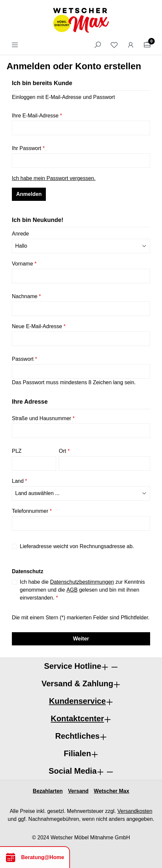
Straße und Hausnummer (43, 418)
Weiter (81, 639)
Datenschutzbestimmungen (82, 582)
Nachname (26, 296)
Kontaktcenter (77, 718)
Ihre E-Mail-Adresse (37, 116)
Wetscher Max (111, 791)
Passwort (24, 359)
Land (19, 481)
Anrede (20, 234)
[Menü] (15, 45)
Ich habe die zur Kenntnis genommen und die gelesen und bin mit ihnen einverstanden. (82, 589)
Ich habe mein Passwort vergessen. (54, 178)
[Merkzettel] (114, 45)
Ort (64, 451)
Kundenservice (77, 701)
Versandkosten (135, 811)
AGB (72, 590)
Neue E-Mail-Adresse (39, 326)
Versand (78, 791)
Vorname (24, 264)
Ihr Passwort (28, 148)
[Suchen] (98, 45)
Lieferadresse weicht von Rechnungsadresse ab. (77, 546)
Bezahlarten (48, 791)
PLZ (17, 451)
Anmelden (29, 194)
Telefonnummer (32, 511)
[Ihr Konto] (131, 45)
